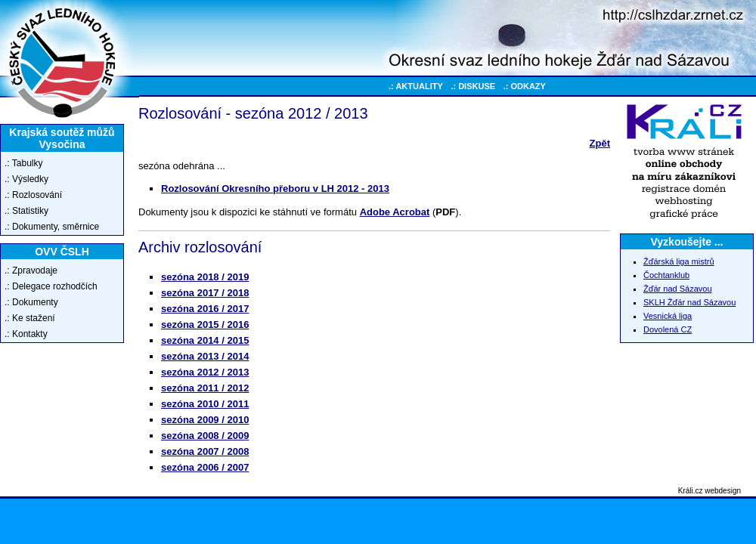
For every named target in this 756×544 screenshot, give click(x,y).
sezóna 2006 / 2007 (205, 467)
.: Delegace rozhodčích (51, 286)
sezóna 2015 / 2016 (205, 325)
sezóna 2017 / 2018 (205, 293)
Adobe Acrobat (395, 212)
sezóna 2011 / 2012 (205, 388)
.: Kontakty (26, 334)
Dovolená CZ (668, 329)
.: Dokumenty (31, 302)
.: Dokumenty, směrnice (52, 227)
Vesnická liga (668, 316)
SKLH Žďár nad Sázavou (689, 302)
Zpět (600, 143)
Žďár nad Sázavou (678, 289)
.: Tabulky (23, 163)
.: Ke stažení (30, 318)
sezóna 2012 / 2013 (205, 372)
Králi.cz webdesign (710, 491)
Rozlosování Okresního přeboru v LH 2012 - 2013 (275, 189)
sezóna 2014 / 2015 (205, 340)
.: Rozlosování (33, 195)
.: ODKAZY (525, 86)
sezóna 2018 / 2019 (205, 277)
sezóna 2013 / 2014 (205, 356)
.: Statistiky (26, 211)
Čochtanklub (666, 275)
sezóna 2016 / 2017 (205, 309)
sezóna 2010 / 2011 (205, 404)
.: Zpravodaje (31, 270)
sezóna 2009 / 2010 (205, 420)
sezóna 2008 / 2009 (205, 436)
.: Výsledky (26, 179)
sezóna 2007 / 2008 (205, 451)
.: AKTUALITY (416, 86)
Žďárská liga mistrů (679, 261)
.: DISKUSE (473, 86)
